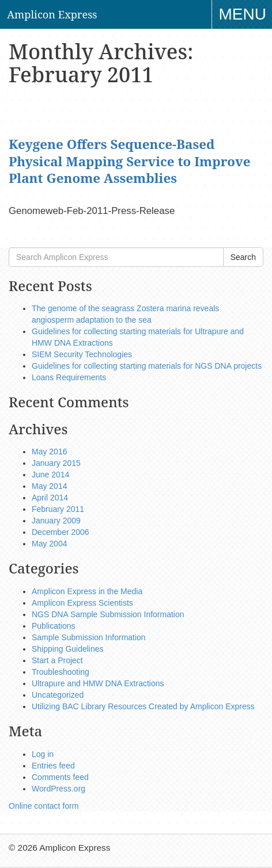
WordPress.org (58, 789)
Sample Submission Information (89, 637)
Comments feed (60, 777)
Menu (245, 16)
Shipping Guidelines (68, 649)
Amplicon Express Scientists (82, 603)
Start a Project (57, 660)
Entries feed (53, 766)
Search (243, 257)
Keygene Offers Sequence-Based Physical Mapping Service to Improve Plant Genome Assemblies (129, 161)
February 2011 (58, 509)
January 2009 (56, 521)
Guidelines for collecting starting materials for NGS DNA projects (147, 366)
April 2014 (50, 498)
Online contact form (44, 806)
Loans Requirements (69, 377)
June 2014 (50, 475)
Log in (43, 754)
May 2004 (49, 544)
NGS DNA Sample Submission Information (108, 614)
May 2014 (49, 486)
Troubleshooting (61, 672)
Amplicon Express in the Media (87, 591)
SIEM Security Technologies (82, 354)
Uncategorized (58, 695)
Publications (54, 626)
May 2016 (49, 452)
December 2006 (61, 532)
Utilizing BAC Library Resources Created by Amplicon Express (143, 706)
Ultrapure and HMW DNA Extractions (98, 683)
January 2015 (56, 463)
